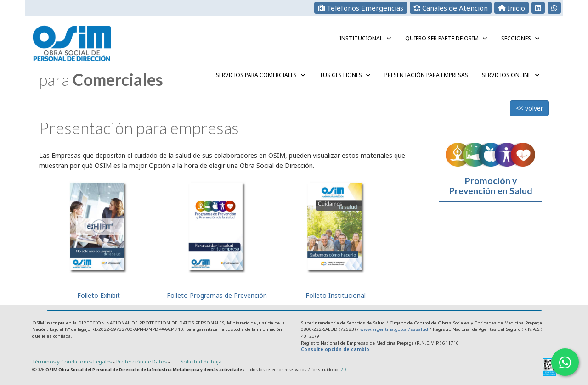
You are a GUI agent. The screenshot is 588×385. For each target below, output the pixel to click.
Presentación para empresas (426, 75)
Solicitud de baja (201, 361)
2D (343, 370)
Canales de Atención (451, 8)
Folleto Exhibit (98, 237)
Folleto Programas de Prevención (217, 237)
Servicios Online (511, 75)
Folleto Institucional (336, 237)
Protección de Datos (142, 361)
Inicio (512, 8)
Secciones (520, 38)
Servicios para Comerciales (261, 75)
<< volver (529, 108)
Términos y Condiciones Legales (72, 361)
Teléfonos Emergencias (361, 8)
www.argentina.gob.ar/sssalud (394, 329)
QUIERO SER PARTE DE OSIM (446, 38)
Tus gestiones (345, 75)
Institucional (365, 38)
